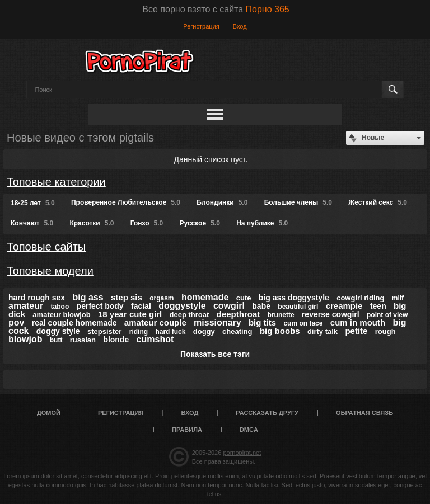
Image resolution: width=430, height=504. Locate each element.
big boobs (280, 331)
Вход (240, 26)
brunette (281, 315)
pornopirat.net (242, 453)
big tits (262, 322)
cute (244, 298)
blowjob (25, 339)
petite (356, 331)
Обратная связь (364, 413)
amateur (26, 306)
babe (261, 306)
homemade (205, 297)
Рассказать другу (267, 413)
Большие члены (298, 202)
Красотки (92, 223)
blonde (116, 340)
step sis (127, 297)
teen (378, 306)
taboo (60, 307)
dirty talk (322, 331)
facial (141, 306)
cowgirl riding (360, 298)
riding (139, 332)
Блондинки (222, 202)
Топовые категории (56, 182)
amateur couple (155, 322)
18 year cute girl (130, 314)
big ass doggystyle (294, 298)
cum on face (303, 323)
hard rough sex (37, 298)
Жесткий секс (378, 202)
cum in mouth (358, 322)
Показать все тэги (215, 354)
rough (385, 331)
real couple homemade (74, 323)
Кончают (32, 223)
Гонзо (147, 223)
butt (56, 340)
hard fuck (170, 332)
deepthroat (239, 314)
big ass (88, 297)
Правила (187, 430)
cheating (237, 331)
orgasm (162, 298)
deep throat (190, 315)
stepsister (104, 331)
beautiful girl (298, 307)
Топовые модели (50, 271)
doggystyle (182, 306)
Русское (200, 223)
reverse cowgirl (331, 314)
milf (398, 298)
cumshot (155, 339)
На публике (262, 223)
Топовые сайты (46, 247)
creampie (344, 306)
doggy (204, 331)
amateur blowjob (61, 315)
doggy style (58, 331)
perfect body (100, 306)
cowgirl (229, 306)
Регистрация (201, 26)
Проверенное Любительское (126, 202)
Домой (49, 413)
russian (83, 340)
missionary (217, 322)
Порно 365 (268, 9)
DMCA (249, 430)
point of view (387, 315)
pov (16, 322)
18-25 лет (33, 203)
